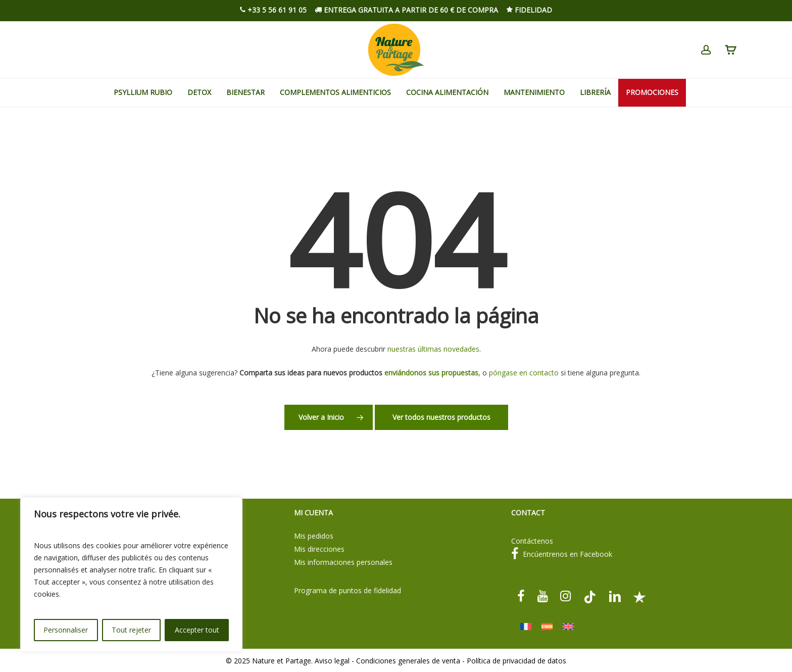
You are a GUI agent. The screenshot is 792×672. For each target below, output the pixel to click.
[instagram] (566, 596)
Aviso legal (332, 661)
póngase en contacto (524, 373)
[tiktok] (590, 596)
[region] (131, 574)
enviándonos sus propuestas (431, 373)
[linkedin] (614, 596)
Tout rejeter (131, 630)
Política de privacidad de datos (516, 661)
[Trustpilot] (639, 596)
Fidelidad (529, 10)
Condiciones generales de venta (408, 661)
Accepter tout (197, 630)
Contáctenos (532, 541)
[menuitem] (526, 627)
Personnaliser (66, 630)
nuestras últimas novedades (433, 349)
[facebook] (521, 596)
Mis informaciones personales (343, 562)
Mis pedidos (314, 536)
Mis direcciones (319, 549)
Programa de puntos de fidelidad (348, 590)
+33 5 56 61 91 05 (273, 10)
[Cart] (730, 50)
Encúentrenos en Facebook (562, 554)
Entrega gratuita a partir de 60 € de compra (406, 10)
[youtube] (542, 596)
